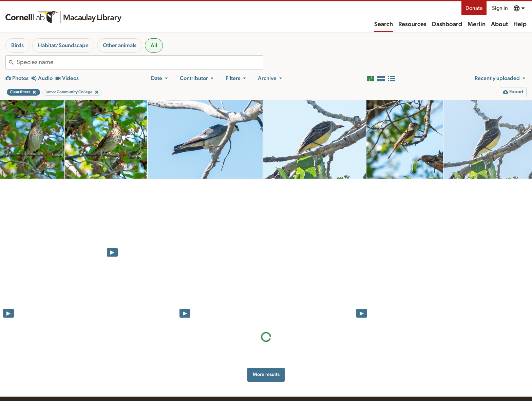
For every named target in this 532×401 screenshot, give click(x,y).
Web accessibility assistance (390, 374)
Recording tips (215, 385)
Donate (474, 8)
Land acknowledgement (386, 367)
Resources (412, 24)
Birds (17, 45)
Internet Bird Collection (143, 398)
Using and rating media (223, 392)
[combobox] (140, 62)
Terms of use (375, 388)
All (154, 45)
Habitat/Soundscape (63, 45)
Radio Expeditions (138, 391)
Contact (289, 392)
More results (266, 233)
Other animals (120, 45)
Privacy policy (376, 381)
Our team (291, 385)
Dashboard (447, 24)
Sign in (500, 8)
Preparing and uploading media (232, 378)
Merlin (477, 24)
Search (384, 24)
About (499, 24)
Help (520, 24)
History (289, 378)
